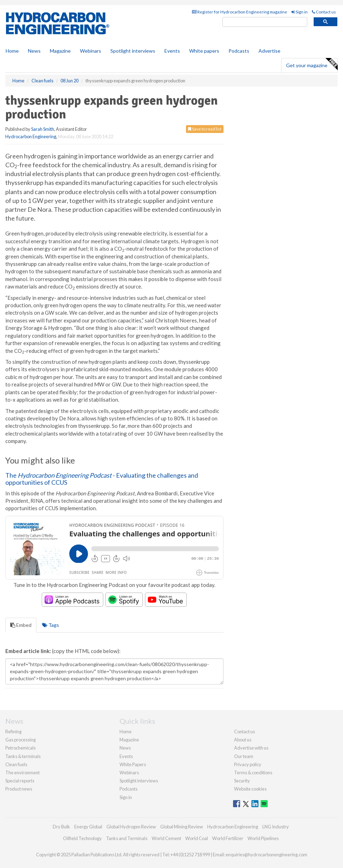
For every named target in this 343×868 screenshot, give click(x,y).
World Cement (166, 838)
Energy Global (88, 827)
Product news (19, 789)
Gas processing (21, 740)
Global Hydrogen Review (131, 827)
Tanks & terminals (23, 756)
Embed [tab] (21, 625)
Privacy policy (248, 764)
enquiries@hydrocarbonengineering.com (266, 855)
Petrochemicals (21, 748)
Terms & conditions (253, 773)
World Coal (197, 838)
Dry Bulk (61, 827)
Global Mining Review (182, 827)
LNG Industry (276, 827)
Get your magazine (312, 64)
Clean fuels (16, 764)
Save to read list (205, 129)
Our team (244, 756)
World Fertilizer (228, 838)
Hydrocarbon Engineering (31, 136)
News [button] (34, 51)
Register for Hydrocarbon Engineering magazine (240, 12)
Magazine (60, 51)
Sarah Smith (43, 129)
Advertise (269, 51)
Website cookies (250, 789)
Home (12, 51)
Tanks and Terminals (127, 838)
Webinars (91, 51)
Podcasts (239, 51)
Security (242, 781)
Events (172, 51)
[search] (265, 22)
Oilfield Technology (82, 838)
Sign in (300, 12)
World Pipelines (263, 838)
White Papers (133, 764)
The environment (22, 773)
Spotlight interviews (133, 51)
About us (243, 740)
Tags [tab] (51, 625)
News (125, 748)
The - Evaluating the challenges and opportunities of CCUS (102, 479)
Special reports (20, 781)
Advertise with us (251, 748)
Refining (13, 732)
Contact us (324, 12)
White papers (204, 51)
